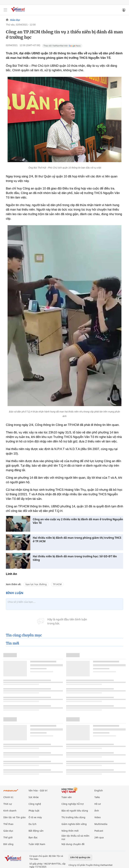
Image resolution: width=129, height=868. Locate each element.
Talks (97, 797)
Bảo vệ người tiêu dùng (75, 811)
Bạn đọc (33, 837)
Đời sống (8, 844)
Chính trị (8, 797)
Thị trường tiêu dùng (73, 817)
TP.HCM (57, 584)
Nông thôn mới (70, 831)
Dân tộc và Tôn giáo (14, 817)
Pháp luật (34, 811)
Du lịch (33, 824)
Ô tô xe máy (35, 817)
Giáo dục (15, 20)
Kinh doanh (10, 811)
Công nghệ (35, 804)
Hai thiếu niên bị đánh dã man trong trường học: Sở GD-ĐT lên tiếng (75, 558)
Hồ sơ (98, 804)
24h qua (99, 837)
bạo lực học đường (36, 584)
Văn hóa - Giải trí (38, 790)
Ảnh (97, 811)
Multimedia (101, 824)
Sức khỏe (34, 797)
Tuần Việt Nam (37, 844)
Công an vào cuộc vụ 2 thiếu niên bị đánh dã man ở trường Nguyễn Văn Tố (78, 521)
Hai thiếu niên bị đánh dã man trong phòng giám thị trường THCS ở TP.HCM (77, 540)
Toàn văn (67, 797)
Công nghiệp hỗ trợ (73, 804)
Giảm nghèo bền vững (74, 824)
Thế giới (8, 837)
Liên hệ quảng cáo (80, 857)
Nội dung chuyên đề (73, 844)
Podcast (99, 831)
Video (98, 817)
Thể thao (8, 824)
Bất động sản (36, 831)
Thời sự (8, 804)
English (99, 790)
